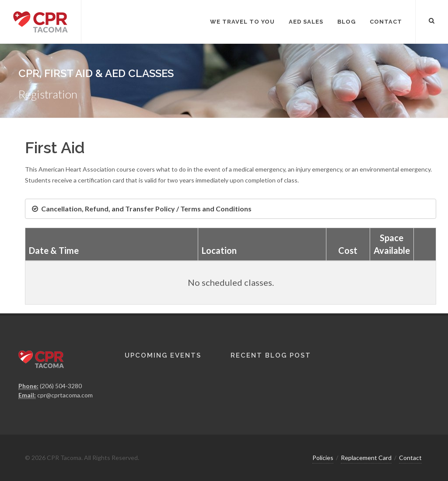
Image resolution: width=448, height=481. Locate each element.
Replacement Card (366, 458)
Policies (323, 458)
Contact (410, 458)
